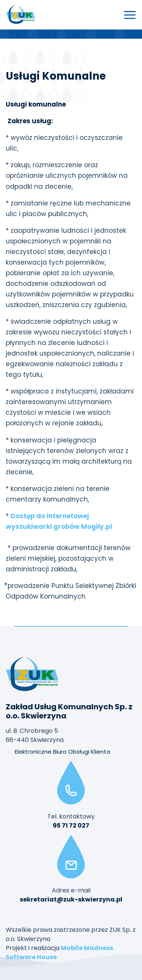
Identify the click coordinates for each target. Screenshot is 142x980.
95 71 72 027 (71, 826)
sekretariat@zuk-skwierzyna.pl (71, 899)
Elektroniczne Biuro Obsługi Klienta (62, 752)
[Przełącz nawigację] (130, 14)
